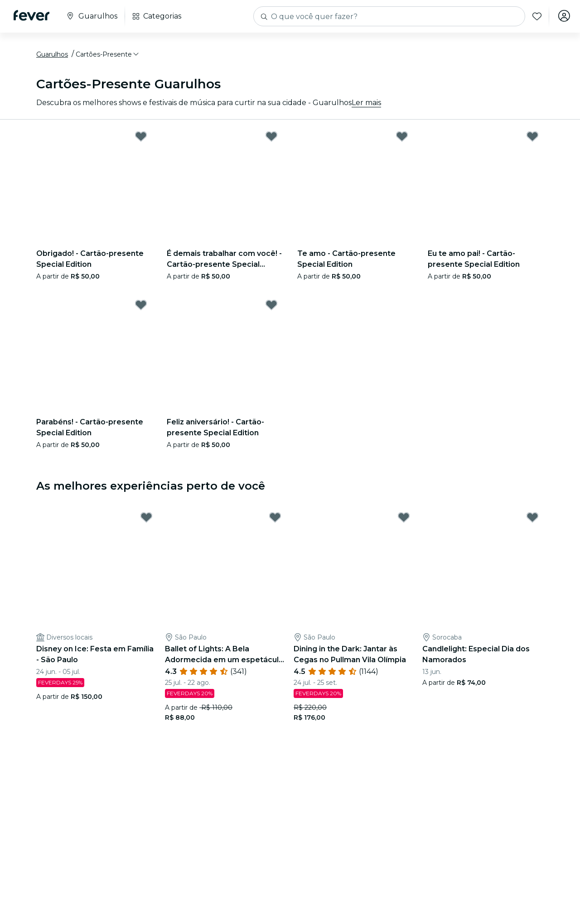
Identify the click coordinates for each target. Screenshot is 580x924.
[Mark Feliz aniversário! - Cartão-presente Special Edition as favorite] (271, 306)
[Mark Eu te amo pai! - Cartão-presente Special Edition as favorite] (532, 138)
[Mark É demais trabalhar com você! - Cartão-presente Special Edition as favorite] (271, 138)
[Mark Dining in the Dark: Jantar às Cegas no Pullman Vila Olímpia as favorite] (404, 519)
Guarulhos (52, 56)
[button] (108, 56)
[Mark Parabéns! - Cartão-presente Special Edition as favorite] (141, 306)
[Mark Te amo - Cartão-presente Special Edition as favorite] (402, 138)
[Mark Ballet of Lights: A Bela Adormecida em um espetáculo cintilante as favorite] (275, 519)
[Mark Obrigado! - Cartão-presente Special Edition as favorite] (141, 138)
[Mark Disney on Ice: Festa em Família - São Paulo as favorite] (146, 519)
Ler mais (366, 104)
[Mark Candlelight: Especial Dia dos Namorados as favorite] (532, 519)
